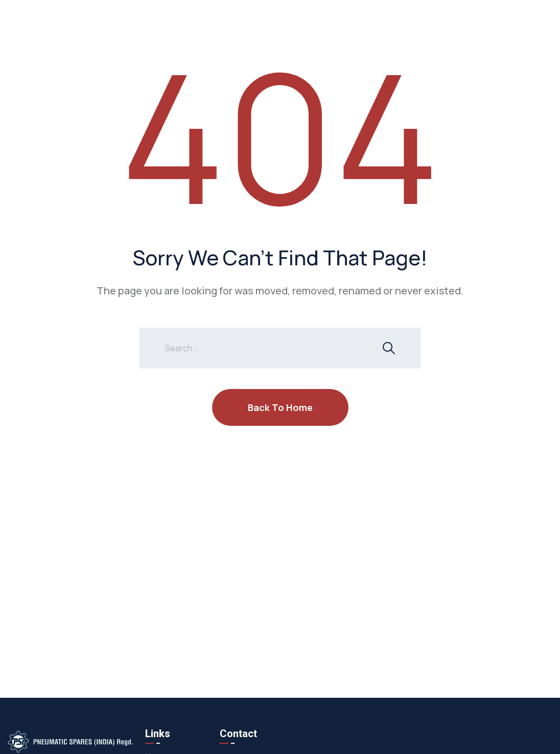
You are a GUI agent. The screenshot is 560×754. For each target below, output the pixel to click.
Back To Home (280, 407)
